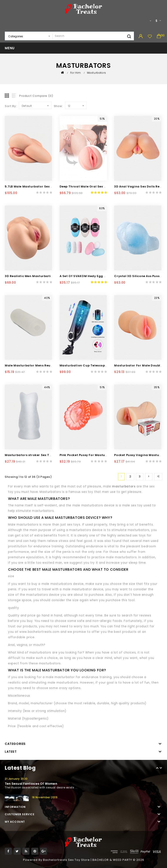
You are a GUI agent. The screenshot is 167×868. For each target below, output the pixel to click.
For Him (76, 73)
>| (158, 476)
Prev (158, 769)
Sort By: (11, 106)
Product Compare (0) (36, 96)
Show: (58, 106)
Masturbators (97, 73)
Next (161, 769)
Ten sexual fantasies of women (31, 784)
